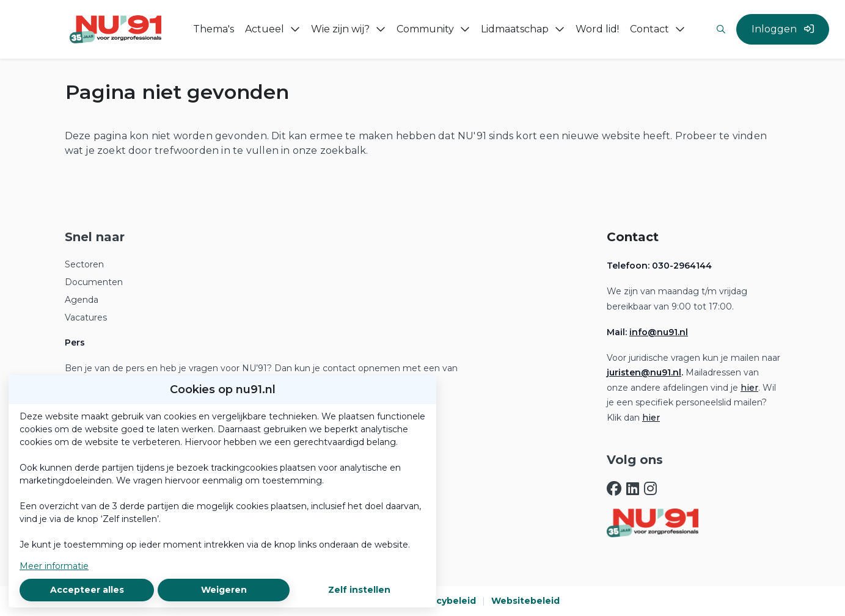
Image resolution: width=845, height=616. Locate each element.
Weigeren (224, 590)
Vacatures (86, 317)
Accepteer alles (87, 590)
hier (749, 388)
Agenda (82, 300)
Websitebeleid (525, 601)
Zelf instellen (359, 590)
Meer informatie (54, 566)
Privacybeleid (445, 601)
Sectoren (84, 264)
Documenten (94, 282)
